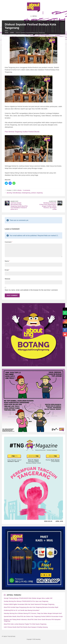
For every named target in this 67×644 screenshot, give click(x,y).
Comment (9, 242)
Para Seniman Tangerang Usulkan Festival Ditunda (22, 132)
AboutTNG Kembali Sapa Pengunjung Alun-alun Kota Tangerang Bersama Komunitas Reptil (31, 607)
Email (7, 270)
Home (7, 33)
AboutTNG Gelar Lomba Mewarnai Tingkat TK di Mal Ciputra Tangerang (25, 624)
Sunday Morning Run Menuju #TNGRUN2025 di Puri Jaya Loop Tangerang (26, 601)
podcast (33, 193)
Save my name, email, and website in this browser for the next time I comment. (31, 290)
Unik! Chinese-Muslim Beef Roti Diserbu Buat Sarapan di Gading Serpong (26, 627)
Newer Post (14, 201)
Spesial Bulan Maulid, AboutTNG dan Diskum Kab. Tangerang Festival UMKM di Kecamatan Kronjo (33, 616)
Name (7, 261)
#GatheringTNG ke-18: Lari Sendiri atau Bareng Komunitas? (22, 610)
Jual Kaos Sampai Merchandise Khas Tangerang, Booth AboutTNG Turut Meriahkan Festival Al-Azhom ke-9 (19, 206)
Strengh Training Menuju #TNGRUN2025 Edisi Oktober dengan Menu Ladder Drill (28, 598)
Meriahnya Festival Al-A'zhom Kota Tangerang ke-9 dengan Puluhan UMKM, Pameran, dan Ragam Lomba (48, 206)
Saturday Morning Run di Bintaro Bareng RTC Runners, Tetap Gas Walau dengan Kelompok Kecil (33, 613)
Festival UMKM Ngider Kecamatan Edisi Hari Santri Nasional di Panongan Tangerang (29, 604)
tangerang (40, 193)
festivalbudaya (17, 193)
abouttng (9, 193)
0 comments (26, 190)
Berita (20, 190)
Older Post (53, 201)
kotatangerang (26, 193)
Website (8, 279)
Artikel (12, 33)
